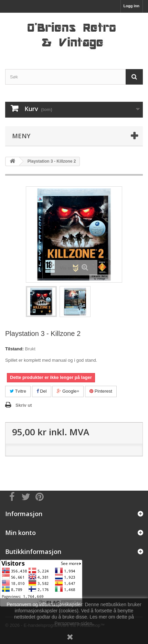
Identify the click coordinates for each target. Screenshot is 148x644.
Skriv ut (24, 405)
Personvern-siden (73, 623)
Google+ (68, 391)
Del (42, 391)
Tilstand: (14, 349)
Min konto (20, 533)
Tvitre (18, 391)
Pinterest (101, 391)
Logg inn (131, 6)
